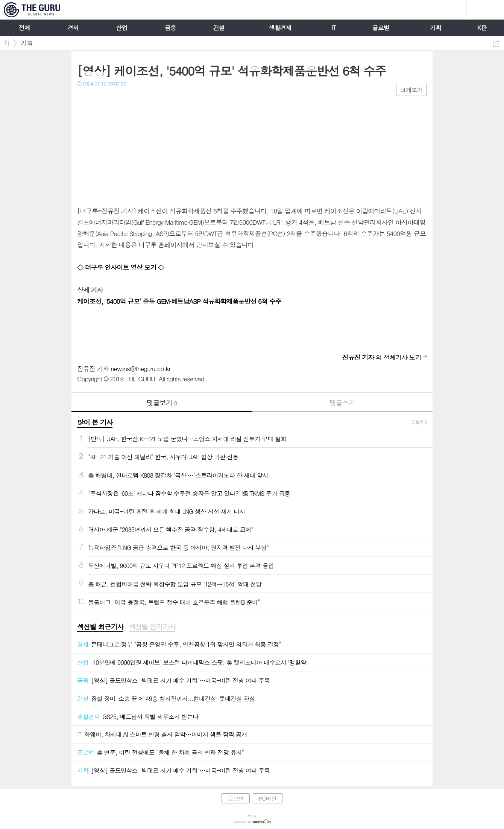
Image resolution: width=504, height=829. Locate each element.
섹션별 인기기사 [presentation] (152, 627)
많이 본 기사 (95, 422)
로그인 (235, 798)
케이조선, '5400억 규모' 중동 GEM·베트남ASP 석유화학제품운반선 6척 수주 (179, 301)
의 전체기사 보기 (382, 357)
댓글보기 (162, 403)
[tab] (100, 627)
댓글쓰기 (342, 403)
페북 (84, 99)
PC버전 (268, 798)
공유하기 (496, 43)
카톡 (114, 99)
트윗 (99, 99)
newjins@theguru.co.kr (140, 369)
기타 (129, 99)
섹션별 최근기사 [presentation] (100, 627)
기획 (27, 43)
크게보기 (411, 90)
